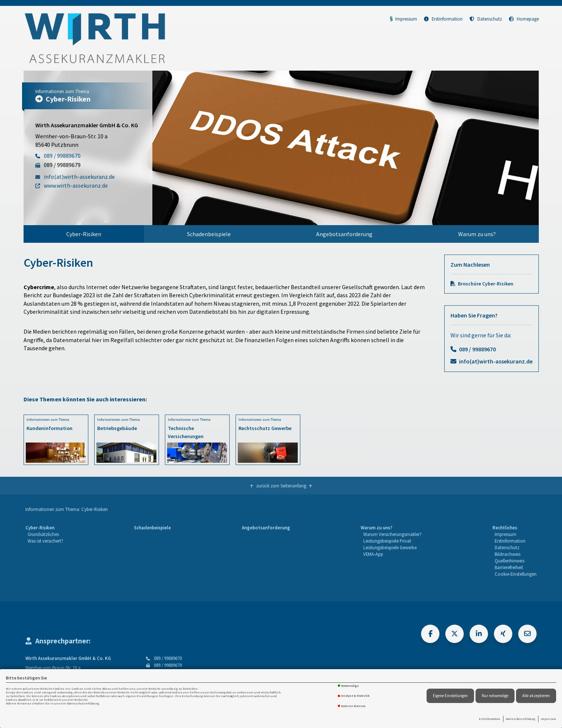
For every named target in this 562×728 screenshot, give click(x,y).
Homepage (524, 19)
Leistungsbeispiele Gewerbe (390, 547)
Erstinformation (489, 719)
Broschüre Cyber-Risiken (486, 284)
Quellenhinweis (510, 561)
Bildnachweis (508, 554)
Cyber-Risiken (84, 234)
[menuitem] (84, 234)
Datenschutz (486, 19)
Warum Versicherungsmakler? (393, 534)
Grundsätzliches (43, 534)
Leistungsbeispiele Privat (387, 541)
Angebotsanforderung (344, 234)
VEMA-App (373, 554)
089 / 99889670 (477, 349)
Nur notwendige (495, 696)
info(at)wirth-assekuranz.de (496, 361)
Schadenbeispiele (209, 234)
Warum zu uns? (477, 234)
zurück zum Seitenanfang (281, 486)
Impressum (548, 719)
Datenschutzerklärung (520, 719)
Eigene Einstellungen (450, 696)
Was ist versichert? (45, 541)
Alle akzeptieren (536, 696)
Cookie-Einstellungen (516, 574)
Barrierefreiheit (509, 567)
